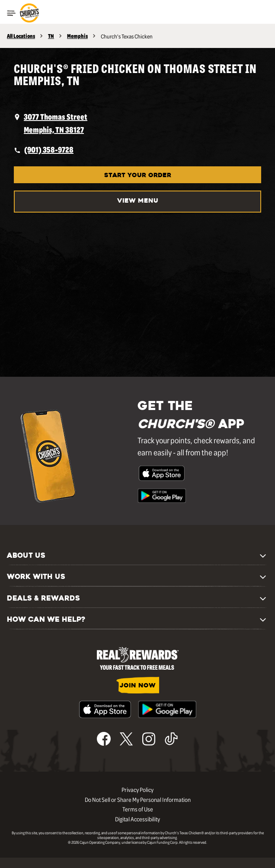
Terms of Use (138, 809)
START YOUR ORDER (138, 176)
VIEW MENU (138, 201)
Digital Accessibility (137, 819)
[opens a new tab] (137, 123)
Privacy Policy (137, 789)
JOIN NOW (138, 686)
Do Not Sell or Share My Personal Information (138, 799)
